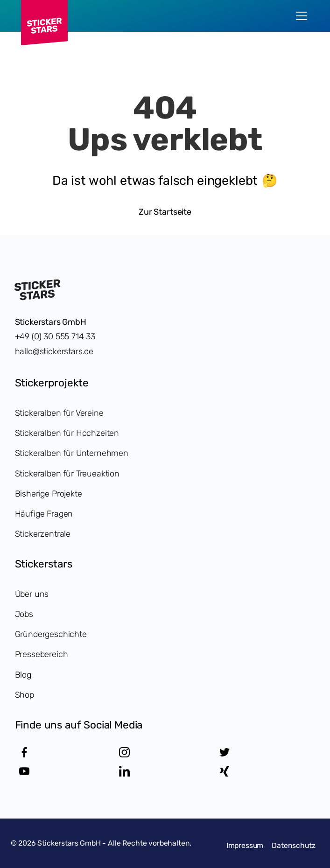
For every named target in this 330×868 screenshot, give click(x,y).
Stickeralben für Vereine (59, 413)
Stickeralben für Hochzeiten (67, 433)
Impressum (245, 845)
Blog (23, 675)
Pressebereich (42, 654)
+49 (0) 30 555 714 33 (55, 336)
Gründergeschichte (51, 634)
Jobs (24, 614)
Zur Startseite (165, 212)
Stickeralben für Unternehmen (72, 453)
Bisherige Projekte (49, 494)
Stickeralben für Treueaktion (67, 474)
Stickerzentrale (43, 534)
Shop (25, 695)
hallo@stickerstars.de (54, 351)
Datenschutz (293, 845)
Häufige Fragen (44, 514)
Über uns (32, 594)
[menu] (302, 16)
